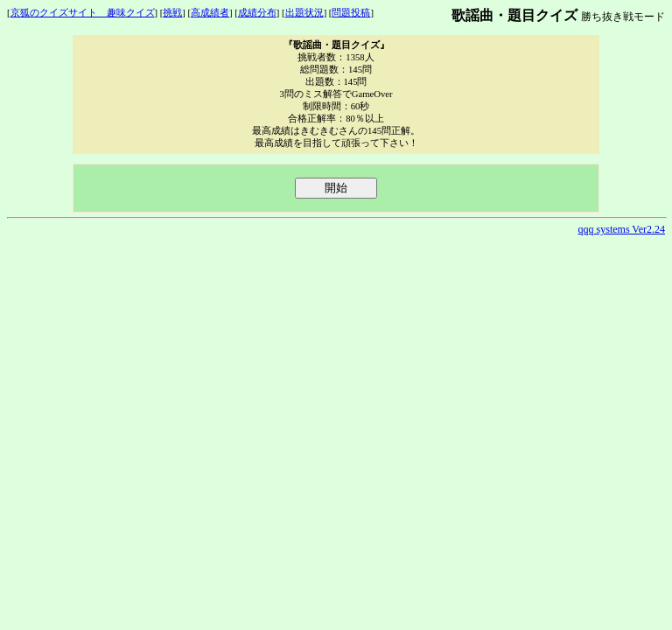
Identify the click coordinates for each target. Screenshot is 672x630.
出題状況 (304, 13)
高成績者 (210, 13)
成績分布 (257, 13)
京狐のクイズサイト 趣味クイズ (83, 13)
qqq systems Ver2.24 (622, 229)
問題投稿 (351, 13)
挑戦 (172, 13)
